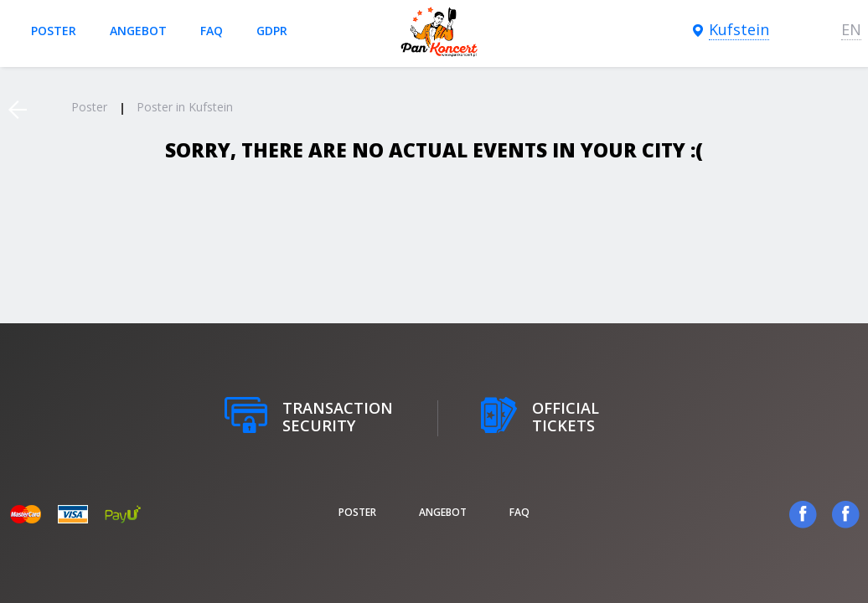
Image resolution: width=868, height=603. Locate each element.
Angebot (138, 31)
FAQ (212, 31)
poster (54, 31)
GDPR (272, 31)
